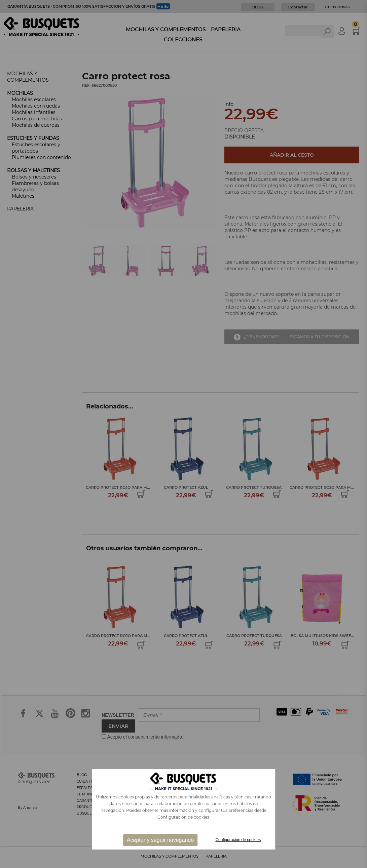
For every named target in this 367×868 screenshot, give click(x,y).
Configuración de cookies (238, 840)
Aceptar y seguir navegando (160, 840)
